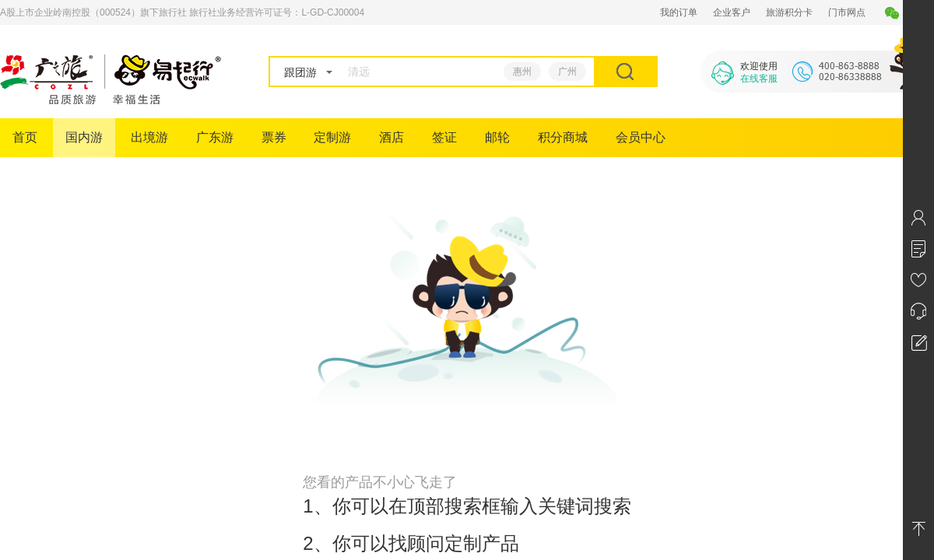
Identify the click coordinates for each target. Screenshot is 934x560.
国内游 (84, 137)
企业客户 (732, 12)
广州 (567, 72)
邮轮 (497, 137)
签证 (444, 137)
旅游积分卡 (789, 12)
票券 (274, 137)
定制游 (332, 137)
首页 (25, 137)
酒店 (392, 137)
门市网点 (847, 12)
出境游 (149, 137)
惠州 (522, 72)
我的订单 (679, 12)
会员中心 (641, 137)
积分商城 (563, 137)
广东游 (215, 137)
